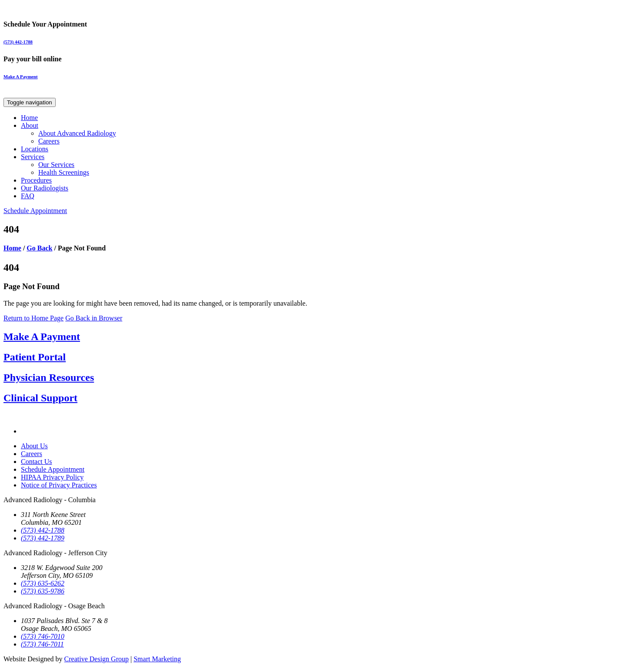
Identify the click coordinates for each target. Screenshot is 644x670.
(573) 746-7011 (42, 644)
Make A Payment (21, 77)
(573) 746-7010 (43, 636)
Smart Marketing (157, 659)
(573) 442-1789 (43, 538)
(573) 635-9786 (43, 591)
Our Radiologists (45, 188)
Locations (35, 149)
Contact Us (37, 462)
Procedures (36, 180)
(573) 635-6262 (43, 583)
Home (29, 118)
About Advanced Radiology (77, 133)
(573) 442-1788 (18, 42)
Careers (49, 141)
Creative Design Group (97, 659)
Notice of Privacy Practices (59, 485)
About (30, 125)
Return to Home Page (33, 318)
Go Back (39, 248)
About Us (34, 446)
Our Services (56, 165)
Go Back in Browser (94, 318)
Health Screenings (64, 172)
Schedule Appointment (35, 211)
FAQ (28, 196)
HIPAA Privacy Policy (52, 477)
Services (33, 157)
